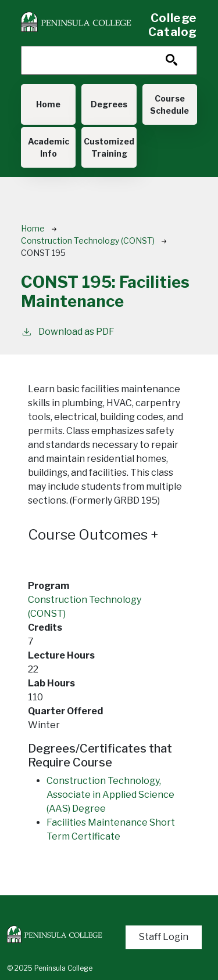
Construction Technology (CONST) (88, 241)
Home (48, 104)
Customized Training (109, 147)
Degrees (109, 104)
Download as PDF (68, 331)
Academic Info (49, 147)
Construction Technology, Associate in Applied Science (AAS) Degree (110, 795)
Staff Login (164, 937)
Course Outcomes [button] (93, 535)
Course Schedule (169, 104)
